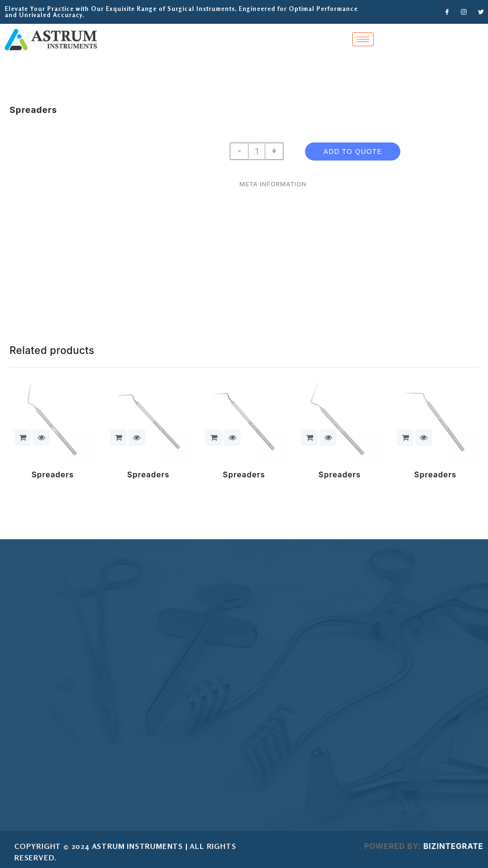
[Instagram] (464, 12)
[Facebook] (447, 12)
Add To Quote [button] (23, 438)
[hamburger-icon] (363, 39)
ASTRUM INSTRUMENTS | (140, 846)
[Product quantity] (257, 151)
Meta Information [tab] (273, 184)
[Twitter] (481, 12)
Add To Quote (353, 151)
